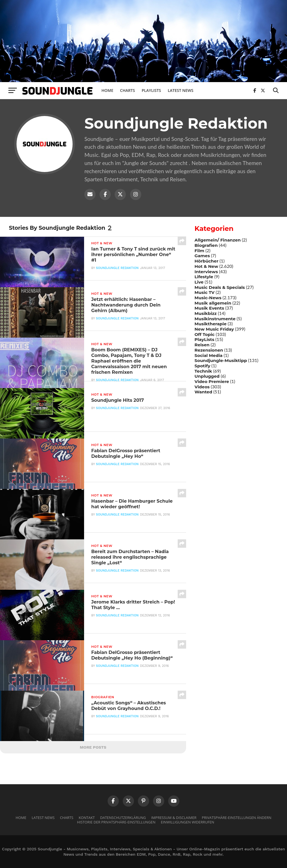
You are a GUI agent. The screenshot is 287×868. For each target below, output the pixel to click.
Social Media (209, 355)
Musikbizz (206, 313)
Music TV (204, 292)
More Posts (93, 747)
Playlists (151, 90)
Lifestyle (204, 277)
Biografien (206, 245)
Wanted (203, 392)
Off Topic (205, 334)
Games (202, 256)
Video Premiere (212, 381)
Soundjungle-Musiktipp (221, 360)
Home (107, 90)
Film (199, 251)
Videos (202, 387)
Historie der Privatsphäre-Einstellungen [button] (116, 822)
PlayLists (204, 339)
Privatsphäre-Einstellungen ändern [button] (237, 818)
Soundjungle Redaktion (117, 270)
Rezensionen (209, 350)
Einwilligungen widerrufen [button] (188, 822)
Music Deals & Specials (220, 287)
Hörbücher (206, 261)
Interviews (206, 272)
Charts (127, 90)
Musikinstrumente (215, 319)
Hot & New (206, 266)
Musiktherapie (210, 324)
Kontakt (87, 818)
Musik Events (209, 308)
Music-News (208, 298)
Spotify (202, 366)
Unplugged (207, 376)
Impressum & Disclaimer (174, 818)
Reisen (202, 345)
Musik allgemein (213, 303)
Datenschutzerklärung (123, 818)
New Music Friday (214, 329)
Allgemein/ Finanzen (218, 240)
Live (199, 282)
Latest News (180, 90)
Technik (203, 371)
